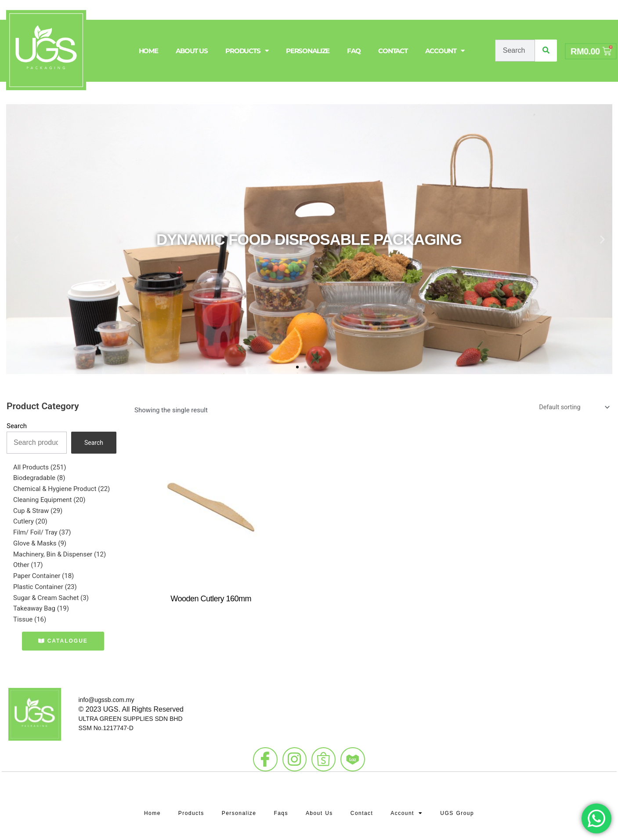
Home (148, 51)
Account (445, 51)
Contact (393, 51)
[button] (16, 239)
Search (17, 426)
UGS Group (462, 807)
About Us (192, 51)
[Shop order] (572, 408)
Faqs (280, 807)
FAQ (354, 51)
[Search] (546, 51)
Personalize (308, 51)
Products (247, 51)
